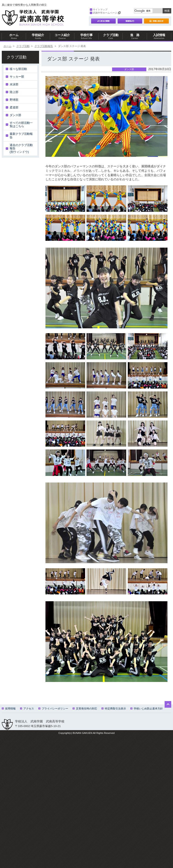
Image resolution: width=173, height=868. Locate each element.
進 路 (135, 36)
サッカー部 (17, 77)
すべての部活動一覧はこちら (21, 125)
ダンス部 (15, 115)
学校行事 (86, 36)
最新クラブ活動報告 (21, 136)
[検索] (143, 11)
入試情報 (159, 36)
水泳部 (14, 84)
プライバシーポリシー (53, 709)
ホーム (14, 36)
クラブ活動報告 (44, 46)
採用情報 (9, 709)
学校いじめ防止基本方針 (147, 709)
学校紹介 (38, 36)
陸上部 (14, 92)
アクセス (27, 709)
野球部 (14, 100)
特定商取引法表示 (114, 709)
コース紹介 (62, 36)
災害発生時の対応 (85, 709)
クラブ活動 (111, 36)
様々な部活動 (18, 69)
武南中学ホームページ (103, 13)
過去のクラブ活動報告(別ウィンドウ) (21, 148)
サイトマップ (99, 9)
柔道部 (14, 107)
